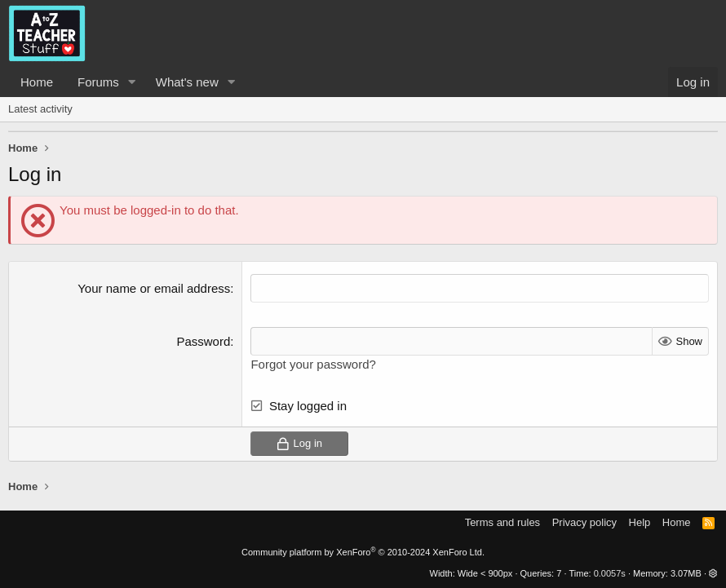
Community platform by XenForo (363, 552)
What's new (187, 82)
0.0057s (610, 573)
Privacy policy (584, 522)
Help (640, 522)
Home (37, 82)
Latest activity (40, 109)
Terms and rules (502, 522)
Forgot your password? (313, 364)
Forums (98, 82)
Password (203, 341)
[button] (132, 82)
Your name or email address (154, 288)
